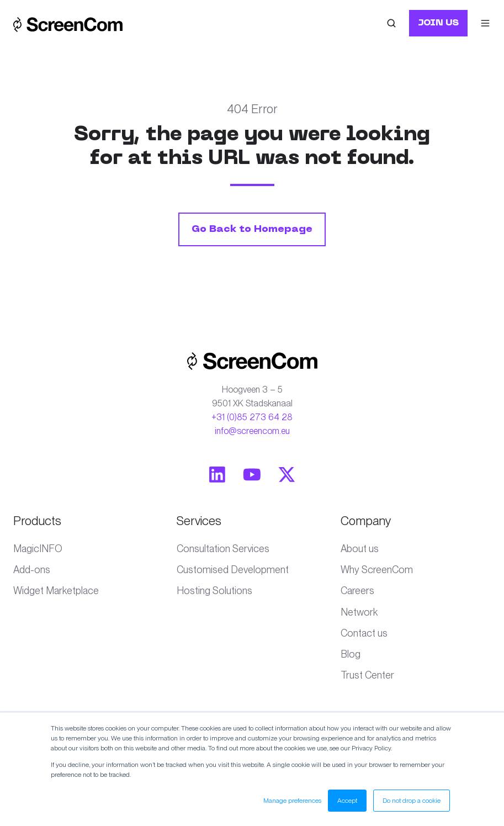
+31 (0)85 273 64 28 (252, 417)
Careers (357, 591)
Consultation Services (223, 549)
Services (199, 521)
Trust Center (367, 675)
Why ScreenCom (377, 570)
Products (37, 521)
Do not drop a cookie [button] (412, 801)
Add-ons (32, 570)
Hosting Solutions (214, 591)
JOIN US (438, 23)
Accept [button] (347, 801)
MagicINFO (38, 549)
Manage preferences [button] (292, 801)
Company (366, 521)
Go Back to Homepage (252, 229)
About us (360, 549)
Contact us (364, 633)
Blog (351, 654)
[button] (391, 23)
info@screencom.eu (252, 431)
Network (359, 612)
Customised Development (233, 570)
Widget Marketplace (56, 591)
